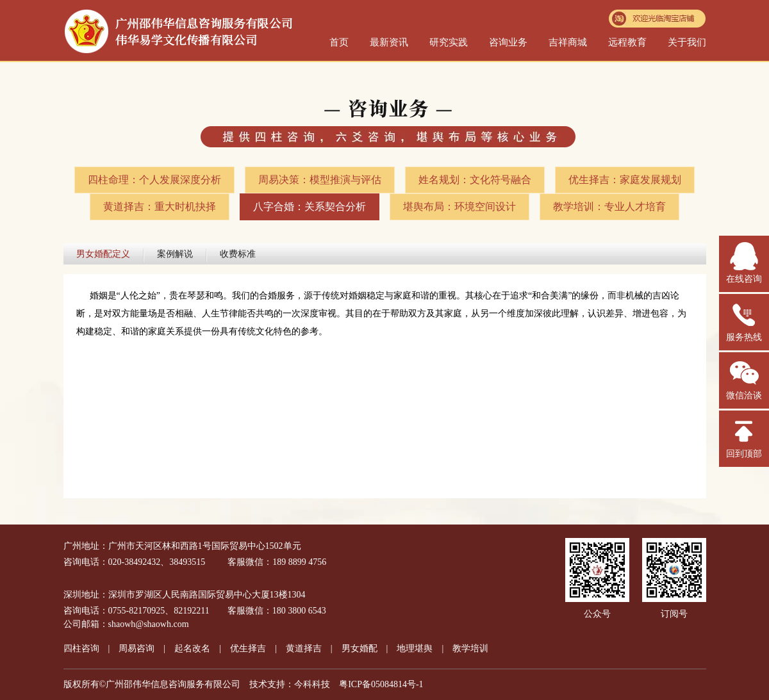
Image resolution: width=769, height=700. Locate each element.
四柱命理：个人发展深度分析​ (154, 180)
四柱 (81, 648)
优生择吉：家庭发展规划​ (625, 180)
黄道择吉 (304, 648)
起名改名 (192, 648)
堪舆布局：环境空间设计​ (459, 207)
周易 (136, 648)
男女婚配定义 (103, 254)
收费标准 (238, 254)
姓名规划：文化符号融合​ (475, 180)
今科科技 (312, 684)
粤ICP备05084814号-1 (381, 684)
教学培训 (470, 648)
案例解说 (175, 254)
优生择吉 (248, 648)
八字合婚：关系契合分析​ (310, 207)
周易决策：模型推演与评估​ (320, 180)
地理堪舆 (415, 648)
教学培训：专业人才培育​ (609, 207)
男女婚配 (360, 648)
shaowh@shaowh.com (149, 624)
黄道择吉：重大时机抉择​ (160, 207)
